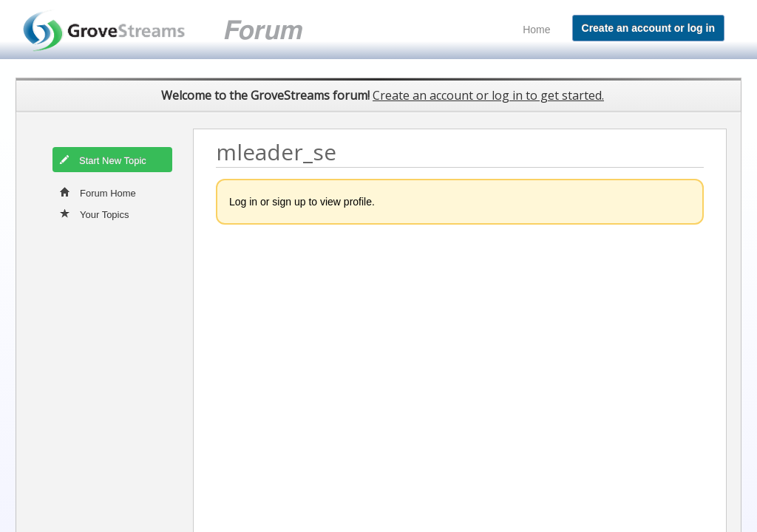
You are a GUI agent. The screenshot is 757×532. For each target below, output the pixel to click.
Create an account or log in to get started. (488, 95)
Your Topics (95, 214)
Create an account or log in (648, 28)
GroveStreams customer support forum (180, 30)
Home (536, 30)
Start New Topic (103, 160)
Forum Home (98, 192)
